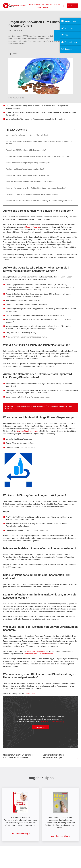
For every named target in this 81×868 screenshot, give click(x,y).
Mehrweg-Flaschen (33, 227)
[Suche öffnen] (64, 6)
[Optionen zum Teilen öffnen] (14, 53)
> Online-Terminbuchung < (35, 4)
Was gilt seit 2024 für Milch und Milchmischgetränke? (26, 150)
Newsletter (69, 49)
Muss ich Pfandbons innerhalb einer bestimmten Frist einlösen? (30, 182)
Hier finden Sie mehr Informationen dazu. (39, 654)
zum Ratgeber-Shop (20, 833)
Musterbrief (31, 694)
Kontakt (49, 4)
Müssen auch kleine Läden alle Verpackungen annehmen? (28, 175)
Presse (46, 7)
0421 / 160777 (70, 28)
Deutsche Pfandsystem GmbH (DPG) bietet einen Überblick (31, 406)
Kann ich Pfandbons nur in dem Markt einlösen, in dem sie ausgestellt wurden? (36, 188)
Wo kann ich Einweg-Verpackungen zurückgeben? (25, 169)
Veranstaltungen (71, 42)
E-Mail (67, 35)
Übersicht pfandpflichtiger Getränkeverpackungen (53, 756)
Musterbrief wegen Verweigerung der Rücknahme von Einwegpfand (19, 756)
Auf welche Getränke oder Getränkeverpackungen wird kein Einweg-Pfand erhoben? (38, 156)
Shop (39, 7)
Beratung (57, 4)
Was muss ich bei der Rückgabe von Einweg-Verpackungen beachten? (33, 194)
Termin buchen (70, 21)
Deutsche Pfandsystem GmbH (28, 431)
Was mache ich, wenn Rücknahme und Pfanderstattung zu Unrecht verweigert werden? (39, 201)
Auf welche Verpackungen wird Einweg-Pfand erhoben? (27, 135)
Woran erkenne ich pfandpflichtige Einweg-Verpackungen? (28, 163)
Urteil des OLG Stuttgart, (36, 651)
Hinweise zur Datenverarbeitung (53, 722)
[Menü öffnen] (72, 6)
